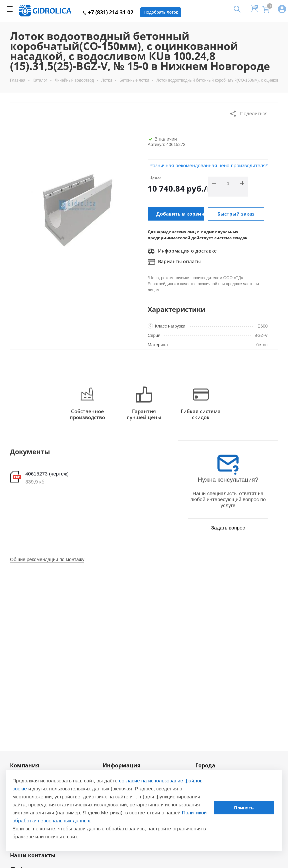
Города (205, 765)
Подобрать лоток (161, 12)
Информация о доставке (182, 251)
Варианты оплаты (174, 262)
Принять (244, 808)
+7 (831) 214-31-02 (108, 12)
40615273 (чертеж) (47, 474)
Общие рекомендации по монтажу (47, 559)
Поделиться (248, 114)
